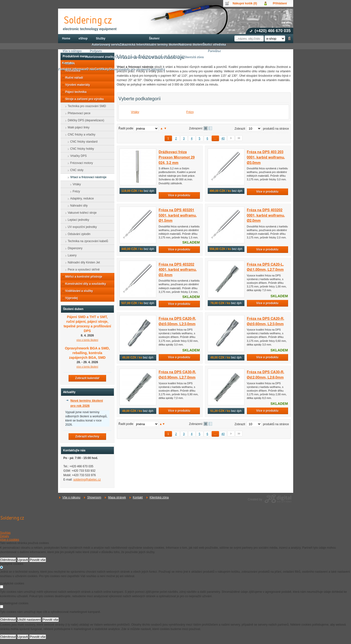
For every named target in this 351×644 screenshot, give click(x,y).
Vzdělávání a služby (78, 291)
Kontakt (138, 497)
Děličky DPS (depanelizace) (85, 120)
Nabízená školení (191, 45)
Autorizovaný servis (106, 45)
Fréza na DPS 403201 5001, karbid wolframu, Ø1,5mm (178, 215)
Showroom (94, 497)
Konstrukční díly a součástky (84, 284)
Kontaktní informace (72, 69)
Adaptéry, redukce (81, 198)
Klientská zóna (159, 497)
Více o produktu (179, 195)
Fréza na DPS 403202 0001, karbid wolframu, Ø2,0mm (266, 215)
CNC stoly (75, 170)
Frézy (190, 112)
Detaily (5, 536)
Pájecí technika (75, 92)
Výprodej (70, 298)
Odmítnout (8, 560)
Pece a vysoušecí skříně (82, 270)
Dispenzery (74, 248)
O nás (91, 69)
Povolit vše (37, 560)
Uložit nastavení (29, 620)
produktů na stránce (276, 129)
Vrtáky (135, 112)
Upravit (23, 560)
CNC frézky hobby (81, 149)
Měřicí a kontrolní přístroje (82, 277)
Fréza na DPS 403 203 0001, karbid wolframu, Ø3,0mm (266, 157)
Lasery (71, 255)
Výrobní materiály (76, 85)
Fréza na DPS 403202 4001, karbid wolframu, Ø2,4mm (178, 270)
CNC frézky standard (82, 142)
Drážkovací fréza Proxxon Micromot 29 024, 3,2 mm (177, 157)
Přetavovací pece (78, 113)
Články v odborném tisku (132, 57)
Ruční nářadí (73, 78)
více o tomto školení (87, 367)
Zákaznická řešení (132, 45)
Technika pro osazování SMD (85, 106)
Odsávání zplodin (78, 234)
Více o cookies (10, 540)
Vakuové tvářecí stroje (81, 213)
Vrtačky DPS (77, 156)
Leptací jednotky (77, 220)
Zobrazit (240, 129)
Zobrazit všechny (87, 436)
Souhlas (5, 533)
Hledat (289, 38)
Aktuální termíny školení (162, 45)
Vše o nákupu (71, 497)
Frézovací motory (80, 163)
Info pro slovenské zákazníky (144, 69)
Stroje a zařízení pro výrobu (83, 99)
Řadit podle (126, 128)
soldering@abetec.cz (87, 480)
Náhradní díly (78, 206)
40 (223, 138)
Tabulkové (210, 128)
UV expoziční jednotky (81, 227)
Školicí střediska (214, 45)
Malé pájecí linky (77, 127)
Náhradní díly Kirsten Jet (82, 262)
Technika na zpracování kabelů (87, 241)
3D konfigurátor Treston (166, 57)
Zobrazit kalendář (87, 378)
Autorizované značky (100, 57)
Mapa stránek (117, 497)
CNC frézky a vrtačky (80, 135)
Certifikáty (102, 69)
